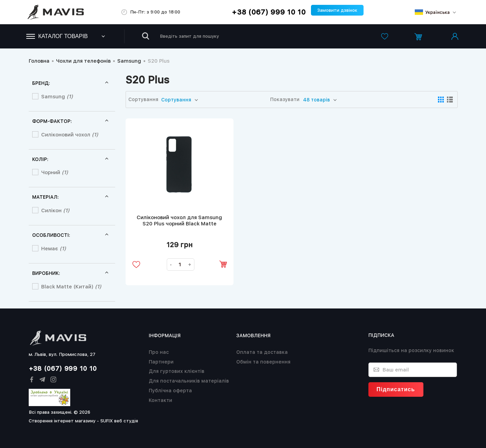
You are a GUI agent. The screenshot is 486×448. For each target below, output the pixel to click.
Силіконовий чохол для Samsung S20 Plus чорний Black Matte (179, 221)
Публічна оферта (170, 391)
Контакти (161, 400)
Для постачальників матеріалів (189, 381)
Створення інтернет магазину (62, 421)
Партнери (161, 362)
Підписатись (396, 389)
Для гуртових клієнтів (177, 371)
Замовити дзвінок (337, 10)
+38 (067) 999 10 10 (269, 12)
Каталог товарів (57, 36)
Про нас (159, 352)
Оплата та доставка (262, 352)
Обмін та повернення (263, 362)
